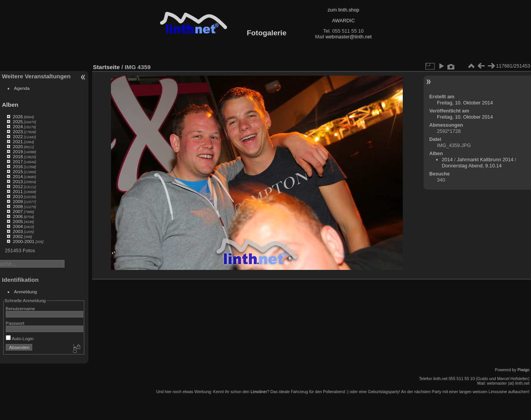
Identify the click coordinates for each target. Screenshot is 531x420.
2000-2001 (23, 241)
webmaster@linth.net (349, 37)
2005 (18, 221)
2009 (18, 201)
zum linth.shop (343, 10)
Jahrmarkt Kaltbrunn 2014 (485, 160)
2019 (18, 151)
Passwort (15, 323)
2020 (18, 146)
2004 (18, 226)
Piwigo (524, 370)
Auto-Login (20, 338)
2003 (18, 231)
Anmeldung (26, 292)
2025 (18, 122)
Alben (10, 105)
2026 (18, 117)
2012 (18, 186)
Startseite (106, 67)
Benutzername (21, 308)
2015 (18, 171)
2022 (18, 136)
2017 (18, 161)
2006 (18, 216)
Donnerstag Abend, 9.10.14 (472, 166)
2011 (18, 191)
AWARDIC (343, 21)
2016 (18, 166)
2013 (18, 181)
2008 (18, 206)
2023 (18, 131)
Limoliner (259, 392)
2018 (18, 156)
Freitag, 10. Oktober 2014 (465, 103)
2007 (18, 211)
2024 (18, 126)
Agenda (22, 88)
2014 (18, 176)
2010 (18, 196)
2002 (18, 236)
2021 (18, 141)
